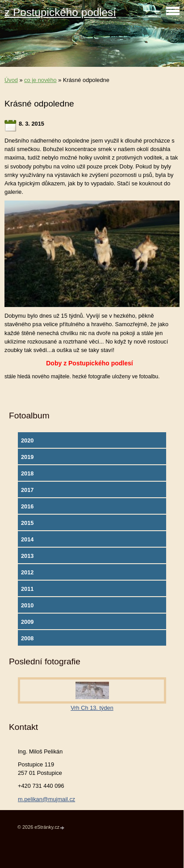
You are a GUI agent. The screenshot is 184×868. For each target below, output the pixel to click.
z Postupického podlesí (60, 12)
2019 (27, 457)
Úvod (11, 80)
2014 (27, 539)
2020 (27, 440)
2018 (27, 473)
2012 (27, 572)
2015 (27, 523)
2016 (27, 506)
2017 (27, 490)
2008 (27, 638)
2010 (27, 605)
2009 (27, 622)
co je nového (40, 80)
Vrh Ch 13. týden (92, 708)
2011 (27, 589)
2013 (27, 556)
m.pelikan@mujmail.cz (46, 799)
